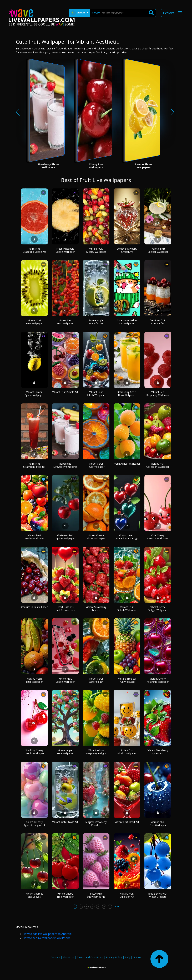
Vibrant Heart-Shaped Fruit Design (127, 537)
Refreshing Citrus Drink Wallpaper (127, 394)
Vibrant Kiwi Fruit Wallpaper (34, 322)
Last (117, 906)
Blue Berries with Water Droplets (158, 895)
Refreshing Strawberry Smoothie (65, 465)
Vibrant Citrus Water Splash (96, 680)
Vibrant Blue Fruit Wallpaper (158, 823)
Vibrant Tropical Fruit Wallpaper (127, 680)
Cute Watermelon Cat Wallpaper (127, 322)
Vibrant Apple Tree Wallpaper (65, 752)
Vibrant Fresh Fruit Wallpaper (34, 680)
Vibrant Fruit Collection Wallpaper (158, 465)
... (110, 906)
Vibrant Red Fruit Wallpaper (65, 322)
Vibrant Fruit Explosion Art (127, 895)
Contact (55, 957)
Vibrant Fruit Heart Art (127, 822)
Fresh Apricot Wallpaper (127, 464)
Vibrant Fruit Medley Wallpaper (96, 250)
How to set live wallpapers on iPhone (47, 938)
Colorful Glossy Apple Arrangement (34, 823)
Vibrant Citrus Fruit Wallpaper (96, 465)
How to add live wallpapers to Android (47, 934)
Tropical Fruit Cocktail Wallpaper (158, 250)
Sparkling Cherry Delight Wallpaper (34, 752)
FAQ (127, 957)
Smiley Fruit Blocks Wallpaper (127, 752)
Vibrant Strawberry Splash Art (158, 752)
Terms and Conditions (90, 957)
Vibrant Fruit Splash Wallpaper (96, 394)
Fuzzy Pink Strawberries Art (96, 895)
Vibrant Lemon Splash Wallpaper (34, 394)
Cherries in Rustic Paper (34, 607)
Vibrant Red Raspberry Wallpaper (158, 394)
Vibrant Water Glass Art (65, 822)
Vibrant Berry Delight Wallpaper (158, 609)
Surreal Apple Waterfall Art (96, 322)
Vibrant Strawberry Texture (96, 609)
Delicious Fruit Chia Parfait (158, 322)
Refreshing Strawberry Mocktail (34, 465)
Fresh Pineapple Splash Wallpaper (65, 250)
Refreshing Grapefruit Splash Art (34, 250)
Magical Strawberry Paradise (96, 823)
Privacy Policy (114, 957)
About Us (68, 957)
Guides (137, 957)
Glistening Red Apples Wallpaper (65, 537)
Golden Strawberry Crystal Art (127, 250)
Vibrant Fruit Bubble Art (65, 392)
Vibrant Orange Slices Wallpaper (96, 537)
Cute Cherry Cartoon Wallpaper (158, 537)
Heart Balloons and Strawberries (65, 609)
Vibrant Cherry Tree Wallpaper (65, 895)
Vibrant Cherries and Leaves (34, 895)
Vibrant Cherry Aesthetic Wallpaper (158, 680)
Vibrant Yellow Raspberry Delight (96, 752)
